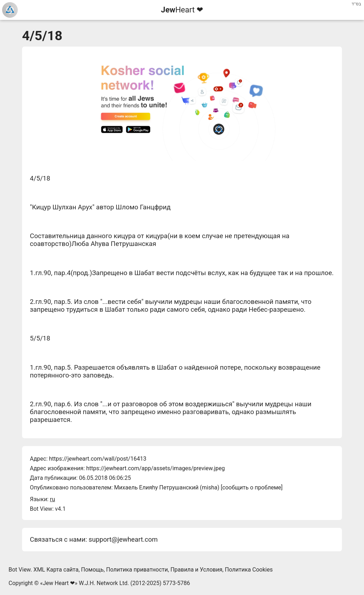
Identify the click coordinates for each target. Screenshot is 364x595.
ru (52, 499)
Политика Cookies (249, 570)
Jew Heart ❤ (59, 583)
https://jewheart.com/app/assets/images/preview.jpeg (155, 468)
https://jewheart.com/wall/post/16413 (98, 459)
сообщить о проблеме (252, 487)
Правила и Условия (196, 570)
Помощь (92, 570)
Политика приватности (137, 570)
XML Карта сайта (56, 570)
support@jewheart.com (123, 540)
